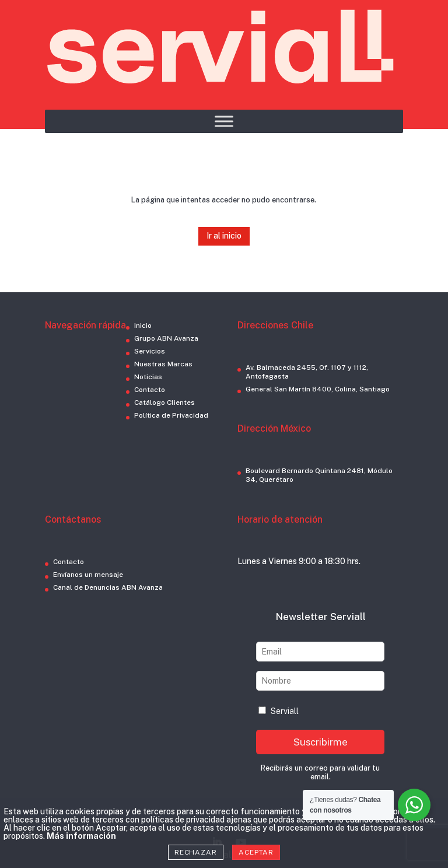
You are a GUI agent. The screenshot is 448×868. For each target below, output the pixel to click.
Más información (81, 836)
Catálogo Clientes (164, 402)
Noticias (148, 377)
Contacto (150, 390)
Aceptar (256, 852)
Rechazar (196, 852)
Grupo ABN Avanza (166, 338)
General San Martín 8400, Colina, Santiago (318, 389)
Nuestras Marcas (163, 364)
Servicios (150, 351)
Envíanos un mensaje (88, 575)
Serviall (279, 711)
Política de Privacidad (171, 415)
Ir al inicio (224, 236)
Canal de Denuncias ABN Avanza (108, 587)
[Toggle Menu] (224, 121)
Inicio (143, 325)
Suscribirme (321, 742)
